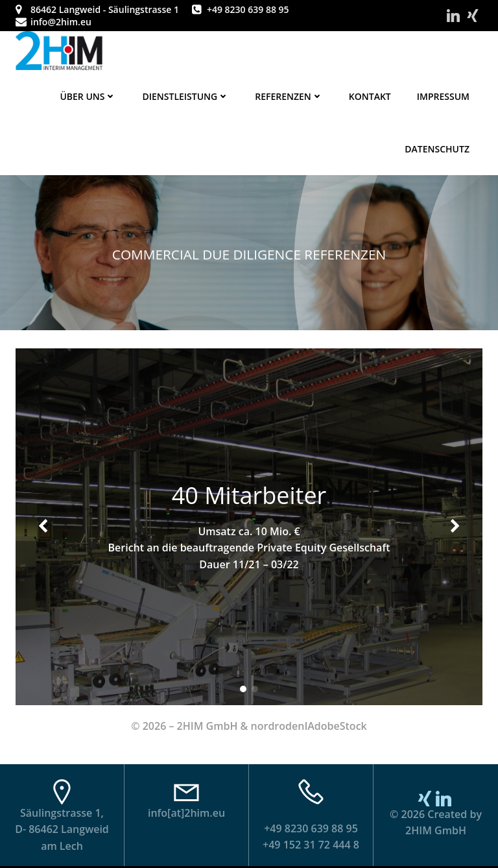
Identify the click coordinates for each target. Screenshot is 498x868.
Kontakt (370, 96)
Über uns (88, 96)
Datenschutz (437, 149)
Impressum (443, 96)
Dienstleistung (185, 96)
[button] (243, 689)
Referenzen (289, 96)
